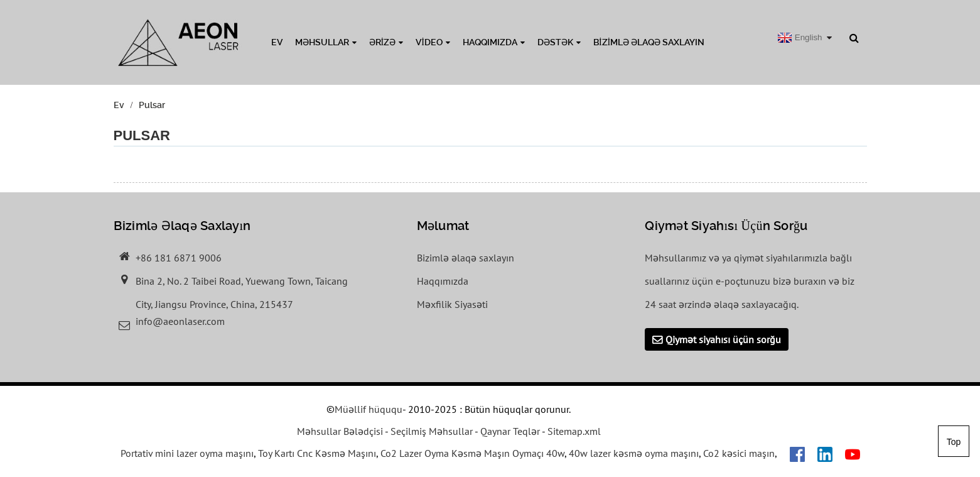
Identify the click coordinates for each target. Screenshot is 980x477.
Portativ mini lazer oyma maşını (187, 453)
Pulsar (152, 105)
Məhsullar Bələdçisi (340, 431)
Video (433, 42)
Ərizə (386, 42)
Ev (277, 42)
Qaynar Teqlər (510, 431)
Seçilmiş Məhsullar (432, 431)
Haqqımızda (494, 42)
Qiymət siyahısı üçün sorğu (723, 339)
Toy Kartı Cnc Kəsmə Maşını (317, 453)
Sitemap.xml (574, 431)
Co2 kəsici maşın (739, 453)
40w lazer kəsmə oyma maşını (634, 453)
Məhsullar (326, 42)
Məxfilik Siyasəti (452, 304)
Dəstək (559, 42)
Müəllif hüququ (369, 409)
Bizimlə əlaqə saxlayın (649, 42)
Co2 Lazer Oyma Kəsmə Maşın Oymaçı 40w (472, 453)
